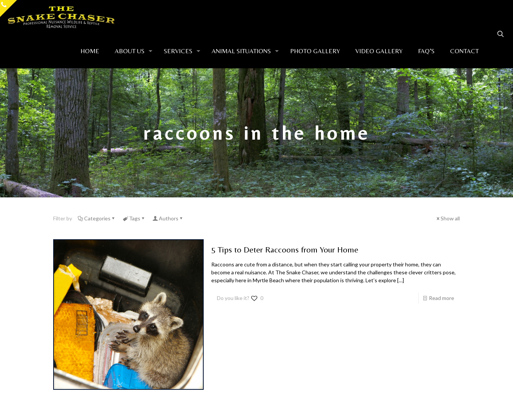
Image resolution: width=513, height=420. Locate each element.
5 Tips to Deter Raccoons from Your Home (285, 250)
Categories (97, 218)
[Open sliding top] (8, 8)
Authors (168, 218)
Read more (442, 298)
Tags (134, 218)
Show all (448, 218)
